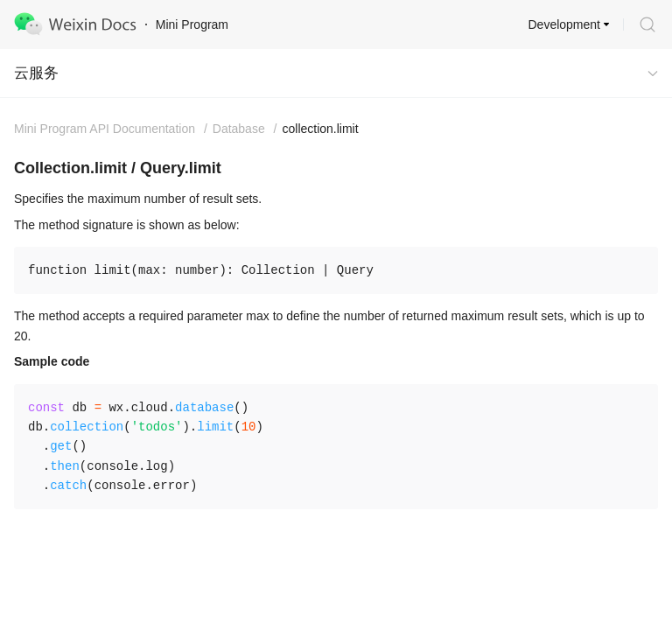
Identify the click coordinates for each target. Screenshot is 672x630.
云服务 (36, 73)
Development (565, 24)
